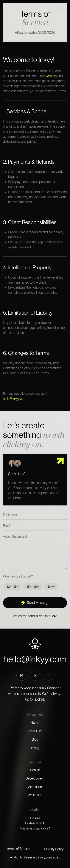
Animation (35, 787)
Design (35, 770)
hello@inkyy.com (15, 399)
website (51, 76)
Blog (35, 739)
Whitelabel (35, 795)
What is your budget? (18, 576)
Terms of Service (18, 849)
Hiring (35, 748)
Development (35, 778)
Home (35, 723)
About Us (35, 731)
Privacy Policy (54, 849)
